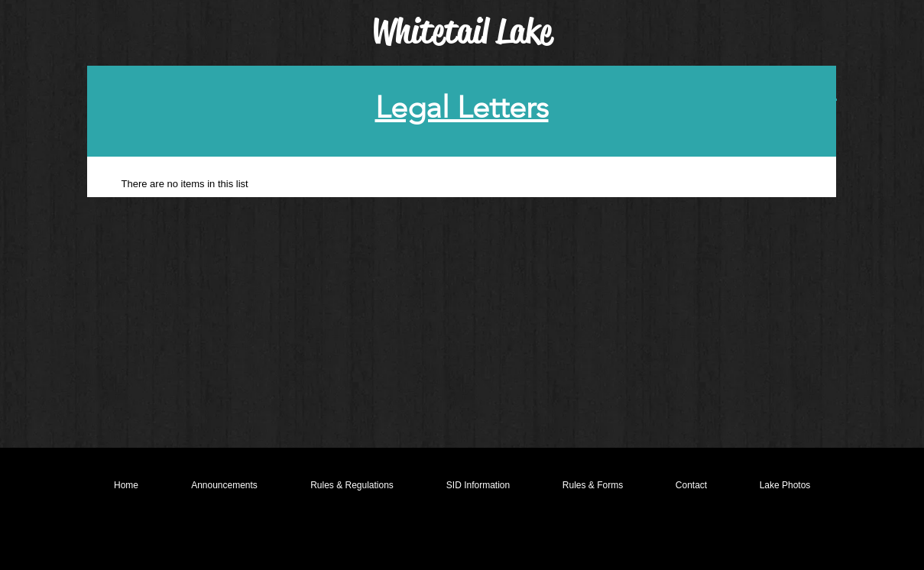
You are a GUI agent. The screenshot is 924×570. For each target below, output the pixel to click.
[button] (352, 485)
